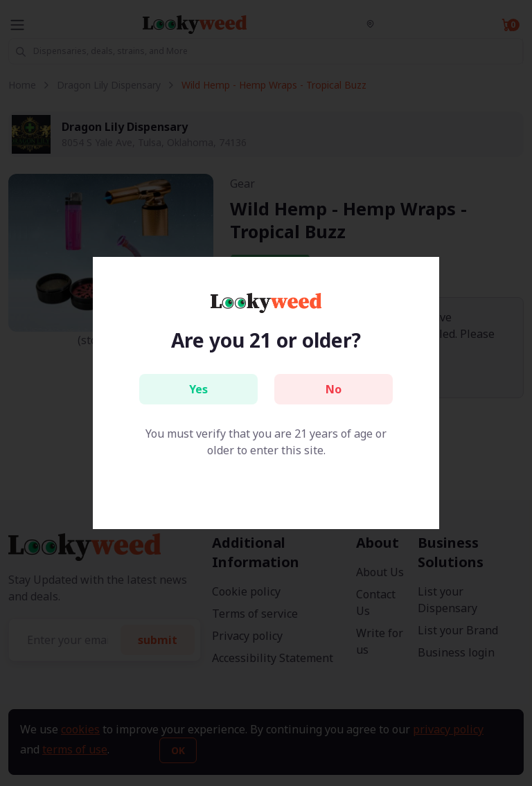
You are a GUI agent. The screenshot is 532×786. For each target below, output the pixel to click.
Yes (198, 389)
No (334, 389)
